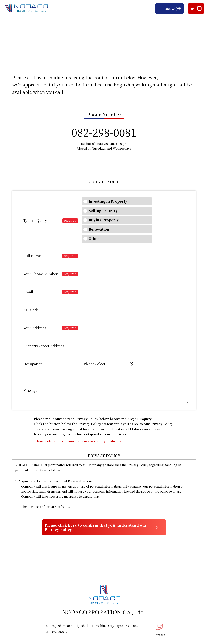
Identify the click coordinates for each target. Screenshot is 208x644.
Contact (159, 614)
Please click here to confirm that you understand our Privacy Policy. (99, 508)
